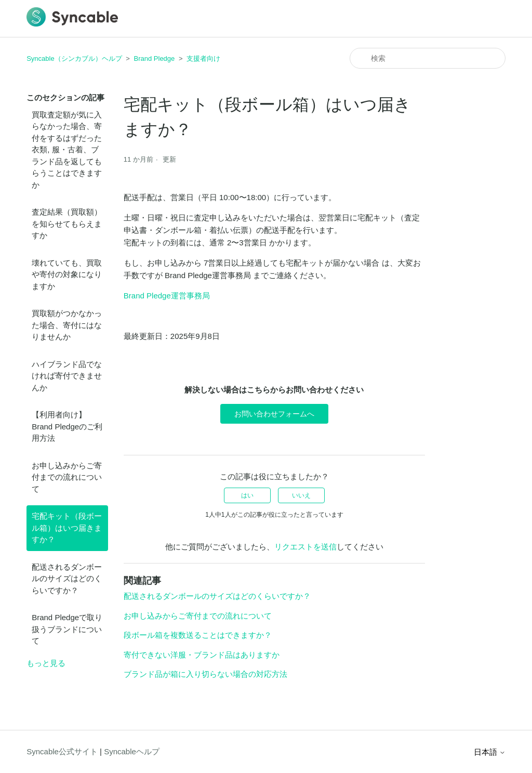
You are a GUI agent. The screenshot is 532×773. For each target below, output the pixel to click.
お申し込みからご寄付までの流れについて (67, 477)
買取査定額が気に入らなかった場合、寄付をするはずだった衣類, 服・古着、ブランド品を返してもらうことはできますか (67, 150)
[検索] (428, 58)
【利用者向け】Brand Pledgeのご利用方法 (67, 426)
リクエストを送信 (305, 547)
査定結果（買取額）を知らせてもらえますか (67, 224)
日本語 (490, 752)
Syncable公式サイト (62, 751)
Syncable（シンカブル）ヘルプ (74, 58)
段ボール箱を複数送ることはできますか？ (198, 635)
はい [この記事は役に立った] (247, 495)
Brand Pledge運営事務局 (167, 296)
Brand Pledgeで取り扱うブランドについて (67, 629)
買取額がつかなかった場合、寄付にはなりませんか (67, 325)
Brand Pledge (155, 58)
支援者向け (203, 58)
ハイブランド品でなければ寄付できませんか (67, 376)
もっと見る (46, 663)
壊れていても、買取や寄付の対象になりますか (67, 274)
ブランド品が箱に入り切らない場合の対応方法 (205, 674)
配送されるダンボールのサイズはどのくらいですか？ (67, 579)
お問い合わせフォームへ (274, 414)
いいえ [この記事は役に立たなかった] (301, 495)
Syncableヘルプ (132, 751)
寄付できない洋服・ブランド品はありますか (202, 655)
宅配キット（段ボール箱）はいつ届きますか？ (67, 528)
